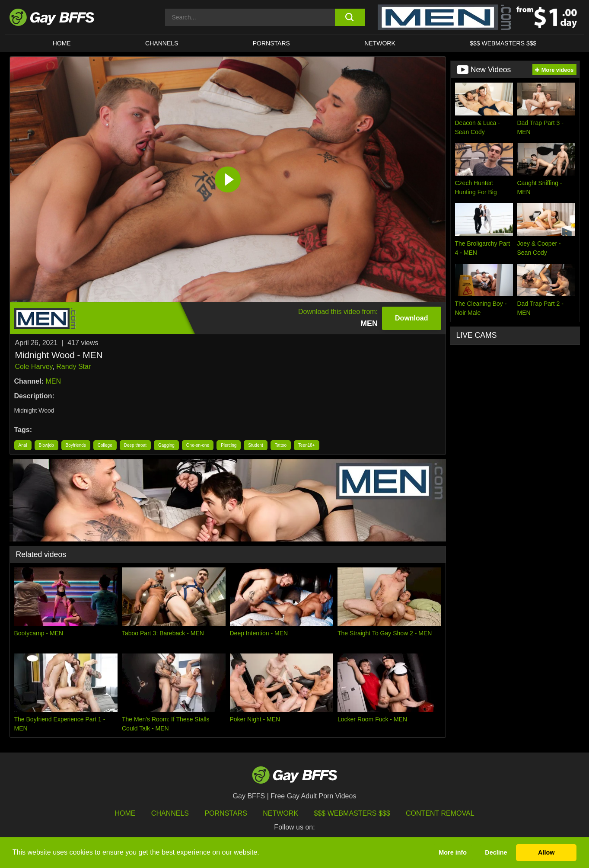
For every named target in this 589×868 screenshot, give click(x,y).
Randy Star (73, 367)
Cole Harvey (34, 367)
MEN (53, 381)
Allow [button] (546, 852)
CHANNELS (162, 43)
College (105, 445)
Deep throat (135, 445)
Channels (170, 813)
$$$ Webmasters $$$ (503, 43)
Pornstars (226, 813)
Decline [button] (496, 852)
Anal (23, 445)
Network (380, 43)
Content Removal (440, 813)
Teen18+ (307, 445)
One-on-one (198, 445)
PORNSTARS (271, 43)
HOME (62, 43)
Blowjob (46, 445)
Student (255, 445)
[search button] (350, 17)
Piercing (229, 445)
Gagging (166, 445)
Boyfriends (76, 445)
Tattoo (281, 445)
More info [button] (453, 852)
